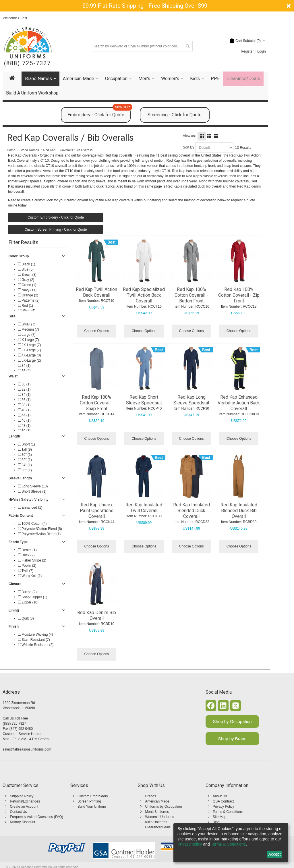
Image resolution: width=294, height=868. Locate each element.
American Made (157, 801)
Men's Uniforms (157, 812)
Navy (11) (27, 290)
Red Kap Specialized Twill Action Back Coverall (144, 295)
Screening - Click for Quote (175, 115)
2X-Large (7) (30, 345)
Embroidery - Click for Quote (99, 112)
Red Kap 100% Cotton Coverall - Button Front (191, 295)
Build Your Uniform (92, 807)
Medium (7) (29, 329)
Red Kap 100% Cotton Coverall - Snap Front (97, 403)
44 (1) (24, 415)
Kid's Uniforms (156, 822)
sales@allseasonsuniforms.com (27, 749)
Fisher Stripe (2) (32, 560)
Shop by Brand (232, 739)
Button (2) (27, 592)
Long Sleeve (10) (33, 486)
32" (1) (25, 460)
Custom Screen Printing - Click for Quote (56, 229)
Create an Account (24, 807)
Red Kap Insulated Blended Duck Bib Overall (239, 511)
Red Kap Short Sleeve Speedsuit (144, 400)
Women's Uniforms (159, 817)
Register (247, 51)
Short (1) (27, 444)
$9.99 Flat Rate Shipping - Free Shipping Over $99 (145, 6)
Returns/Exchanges (25, 801)
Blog (216, 822)
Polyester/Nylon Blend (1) (39, 534)
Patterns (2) (29, 300)
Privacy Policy (224, 807)
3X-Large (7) (30, 350)
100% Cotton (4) (32, 524)
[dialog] (231, 843)
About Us (220, 796)
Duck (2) (26, 555)
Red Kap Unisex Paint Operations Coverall (97, 511)
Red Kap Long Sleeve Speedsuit (191, 400)
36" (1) (25, 470)
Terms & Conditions (228, 812)
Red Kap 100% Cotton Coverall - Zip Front (239, 295)
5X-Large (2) (30, 360)
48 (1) (24, 426)
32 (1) (24, 389)
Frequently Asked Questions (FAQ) (36, 817)
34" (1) (25, 465)
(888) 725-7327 (27, 63)
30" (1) (25, 455)
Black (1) (27, 264)
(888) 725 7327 (14, 724)
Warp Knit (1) (30, 576)
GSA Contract (223, 801)
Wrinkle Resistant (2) (36, 645)
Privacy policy (190, 844)
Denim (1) (27, 550)
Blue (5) (26, 269)
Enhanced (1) (30, 508)
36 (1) (24, 400)
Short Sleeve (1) (32, 491)
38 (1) (24, 405)
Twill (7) (26, 571)
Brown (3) (27, 275)
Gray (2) (26, 280)
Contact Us (18, 812)
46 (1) (24, 421)
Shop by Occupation (232, 721)
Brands (150, 796)
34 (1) (24, 366)
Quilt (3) (26, 618)
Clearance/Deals (158, 827)
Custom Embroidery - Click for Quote (56, 217)
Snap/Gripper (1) (33, 597)
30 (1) (24, 384)
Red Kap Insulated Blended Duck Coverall (192, 511)
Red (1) (26, 306)
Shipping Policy (22, 796)
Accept (275, 854)
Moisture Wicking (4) (36, 634)
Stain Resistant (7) (34, 640)
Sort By (188, 147)
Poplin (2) (27, 566)
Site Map (219, 817)
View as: (189, 136)
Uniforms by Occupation (163, 807)
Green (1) (27, 285)
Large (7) (27, 335)
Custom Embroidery (93, 796)
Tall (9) (25, 450)
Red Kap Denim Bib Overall (97, 615)
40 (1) (24, 410)
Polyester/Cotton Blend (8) (40, 529)
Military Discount (22, 822)
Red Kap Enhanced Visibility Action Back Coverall (239, 403)
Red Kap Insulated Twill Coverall (144, 508)
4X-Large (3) (30, 355)
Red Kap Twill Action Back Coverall (96, 292)
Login (261, 51)
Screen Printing (89, 801)
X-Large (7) (29, 340)
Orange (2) (28, 295)
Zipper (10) (28, 602)
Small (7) (27, 324)
